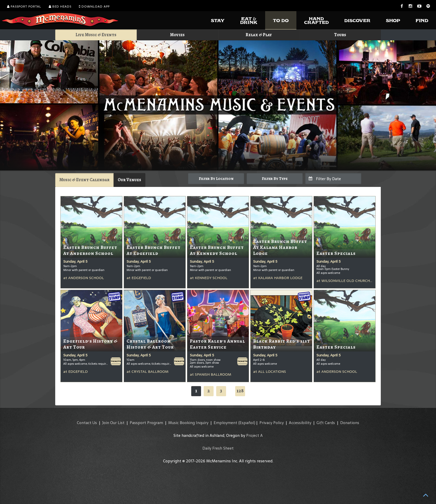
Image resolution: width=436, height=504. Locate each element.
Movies (177, 35)
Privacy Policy (272, 423)
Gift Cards (326, 423)
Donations (350, 423)
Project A (254, 435)
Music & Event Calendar (84, 180)
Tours (340, 35)
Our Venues (129, 180)
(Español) (247, 423)
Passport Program (146, 423)
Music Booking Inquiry (188, 423)
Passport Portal (24, 7)
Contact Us (87, 423)
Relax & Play (259, 35)
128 (240, 391)
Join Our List (113, 423)
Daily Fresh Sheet (218, 448)
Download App (94, 7)
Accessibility (300, 423)
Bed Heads (60, 7)
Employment (225, 423)
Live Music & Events (96, 35)
